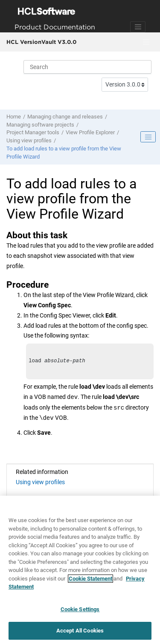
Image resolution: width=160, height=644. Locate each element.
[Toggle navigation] (138, 27)
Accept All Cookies (80, 632)
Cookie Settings (80, 611)
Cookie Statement (90, 580)
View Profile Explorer (90, 132)
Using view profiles (29, 140)
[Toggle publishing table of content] (148, 137)
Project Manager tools (33, 132)
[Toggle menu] (146, 42)
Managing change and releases (65, 117)
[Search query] (87, 67)
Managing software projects (40, 125)
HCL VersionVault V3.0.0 (41, 42)
